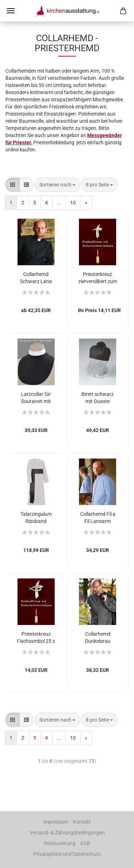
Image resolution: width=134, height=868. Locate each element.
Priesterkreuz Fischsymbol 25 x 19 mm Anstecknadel (36, 637)
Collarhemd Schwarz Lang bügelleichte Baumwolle (36, 277)
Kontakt (82, 822)
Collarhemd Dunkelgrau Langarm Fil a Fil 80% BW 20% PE (98, 637)
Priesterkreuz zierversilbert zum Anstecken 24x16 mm (98, 277)
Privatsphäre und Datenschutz (67, 854)
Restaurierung (60, 843)
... (59, 203)
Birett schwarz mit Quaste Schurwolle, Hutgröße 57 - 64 (98, 397)
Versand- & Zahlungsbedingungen (67, 833)
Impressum (56, 822)
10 (73, 203)
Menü (11, 11)
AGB (85, 843)
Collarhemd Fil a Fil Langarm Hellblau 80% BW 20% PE (98, 517)
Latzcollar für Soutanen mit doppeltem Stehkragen (36, 397)
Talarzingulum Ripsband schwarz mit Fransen (36, 517)
